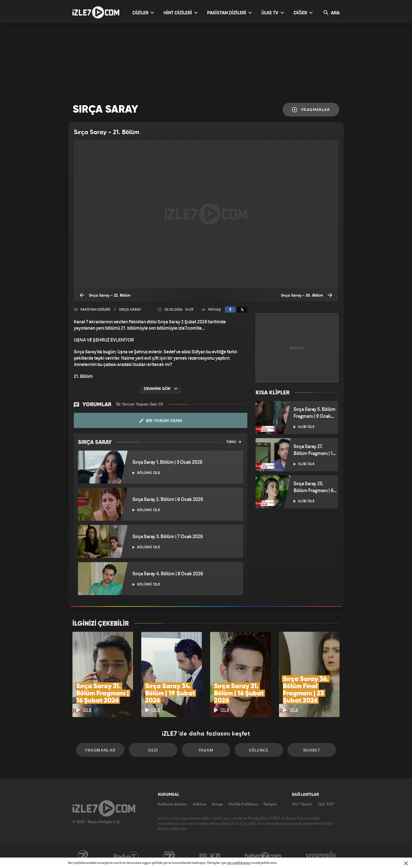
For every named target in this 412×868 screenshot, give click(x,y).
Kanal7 (83, 856)
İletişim (270, 804)
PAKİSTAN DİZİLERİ (229, 13)
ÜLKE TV (273, 13)
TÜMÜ (234, 442)
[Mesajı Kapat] (406, 863)
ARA (332, 13)
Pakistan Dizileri (95, 310)
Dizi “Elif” (326, 804)
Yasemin (321, 856)
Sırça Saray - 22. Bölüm (105, 295)
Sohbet (312, 750)
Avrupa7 (169, 856)
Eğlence (259, 750)
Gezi (153, 750)
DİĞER (303, 13)
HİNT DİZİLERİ (181, 13)
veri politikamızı (239, 863)
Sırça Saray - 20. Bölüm (307, 295)
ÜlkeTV (210, 856)
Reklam (200, 804)
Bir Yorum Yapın (161, 421)
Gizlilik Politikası (243, 804)
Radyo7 (126, 856)
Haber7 (263, 856)
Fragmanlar (311, 110)
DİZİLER (143, 13)
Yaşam (206, 750)
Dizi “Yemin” (302, 804)
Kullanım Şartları (173, 804)
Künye (217, 804)
